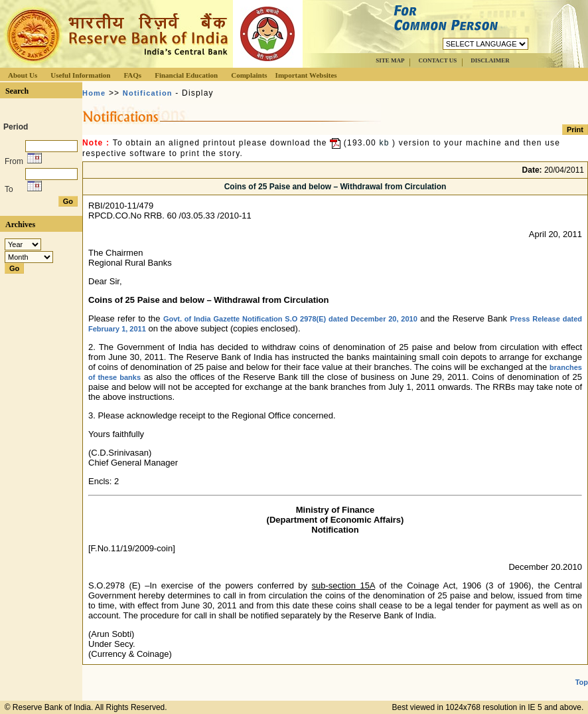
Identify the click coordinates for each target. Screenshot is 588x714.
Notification (148, 93)
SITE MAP (390, 60)
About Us (23, 75)
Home (94, 93)
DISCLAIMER (490, 60)
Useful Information (80, 75)
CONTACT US (437, 60)
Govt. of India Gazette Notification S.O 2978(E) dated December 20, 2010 (290, 319)
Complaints (249, 75)
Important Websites (306, 75)
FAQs (132, 75)
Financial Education (186, 75)
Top (582, 682)
